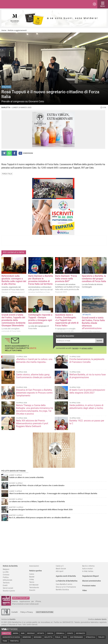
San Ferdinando (76, 637)
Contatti (14, 612)
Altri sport (60, 571)
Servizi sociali (8, 588)
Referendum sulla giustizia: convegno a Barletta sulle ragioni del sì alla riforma (14, 280)
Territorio (6, 583)
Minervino (27, 637)
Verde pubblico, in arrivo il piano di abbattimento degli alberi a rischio (86, 407)
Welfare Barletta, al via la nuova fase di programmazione (87, 376)
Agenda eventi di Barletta (66, 576)
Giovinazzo (81, 633)
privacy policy (87, 348)
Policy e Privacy (27, 612)
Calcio (32, 574)
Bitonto (41, 633)
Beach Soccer (61, 569)
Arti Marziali (34, 585)
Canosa (50, 633)
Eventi (5, 585)
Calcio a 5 (60, 566)
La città (6, 572)
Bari (23, 633)
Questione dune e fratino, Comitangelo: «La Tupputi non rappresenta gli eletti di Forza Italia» (67, 320)
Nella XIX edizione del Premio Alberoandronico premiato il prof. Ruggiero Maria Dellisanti (32, 423)
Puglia (58, 637)
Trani (5, 641)
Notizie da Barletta (10, 566)
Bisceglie (31, 633)
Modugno (38, 637)
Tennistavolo (34, 587)
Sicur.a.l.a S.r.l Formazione (66, 587)
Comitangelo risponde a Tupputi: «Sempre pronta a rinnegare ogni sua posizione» (40, 319)
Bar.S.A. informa (88, 566)
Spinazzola (90, 637)
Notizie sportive (36, 571)
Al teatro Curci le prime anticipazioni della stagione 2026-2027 (87, 391)
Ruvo (65, 637)
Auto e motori (87, 569)
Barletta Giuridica (62, 590)
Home (4, 30)
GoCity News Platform (45, 612)
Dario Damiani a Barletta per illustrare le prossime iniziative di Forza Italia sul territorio (41, 280)
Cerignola (60, 633)
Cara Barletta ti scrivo (64, 584)
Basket (32, 577)
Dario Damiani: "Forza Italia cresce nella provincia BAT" (66, 279)
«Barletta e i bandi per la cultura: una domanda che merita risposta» (34, 361)
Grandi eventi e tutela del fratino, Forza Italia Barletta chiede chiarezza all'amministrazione (93, 323)
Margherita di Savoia (11, 637)
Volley (32, 579)
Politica (6, 577)
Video (85, 590)
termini (75, 348)
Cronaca (6, 575)
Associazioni (34, 566)
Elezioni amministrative (92, 581)
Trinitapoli (14, 641)
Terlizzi (101, 637)
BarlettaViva (16, 4)
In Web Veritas (88, 571)
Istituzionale (7, 580)
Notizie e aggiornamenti (17, 30)
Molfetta (48, 637)
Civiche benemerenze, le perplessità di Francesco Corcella (87, 361)
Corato (70, 633)
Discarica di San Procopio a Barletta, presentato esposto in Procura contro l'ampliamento (34, 393)
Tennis (32, 582)
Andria (16, 633)
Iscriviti (99, 341)
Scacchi (32, 590)
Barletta (6, 633)
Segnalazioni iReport (90, 576)
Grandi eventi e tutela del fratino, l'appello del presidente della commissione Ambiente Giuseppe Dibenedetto (13, 320)
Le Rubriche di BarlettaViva (67, 581)
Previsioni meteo (89, 586)
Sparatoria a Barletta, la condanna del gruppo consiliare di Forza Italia (94, 279)
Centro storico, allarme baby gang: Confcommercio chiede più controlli (34, 376)
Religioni (6, 569)
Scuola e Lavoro (9, 591)
